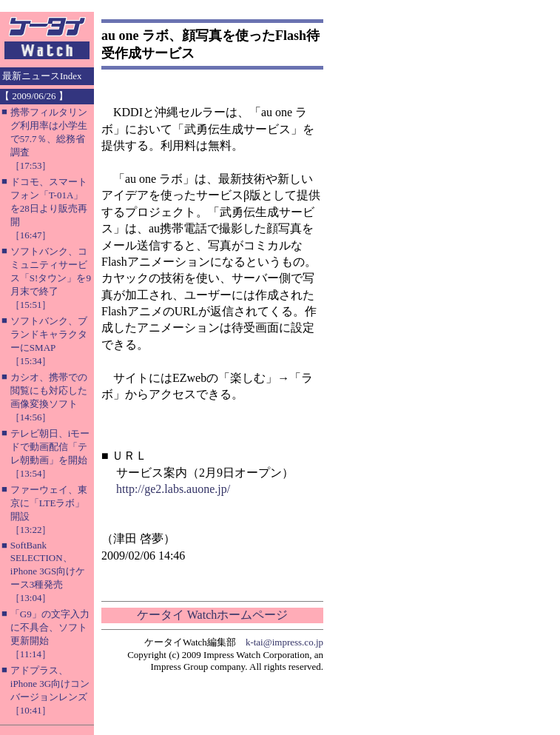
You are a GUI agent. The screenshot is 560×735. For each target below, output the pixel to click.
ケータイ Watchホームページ (212, 615)
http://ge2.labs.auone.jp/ (173, 489)
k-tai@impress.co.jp (284, 642)
